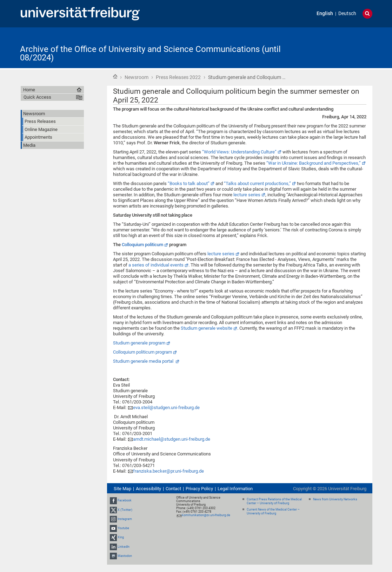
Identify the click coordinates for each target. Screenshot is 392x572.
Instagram (125, 519)
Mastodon (125, 556)
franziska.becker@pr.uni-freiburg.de (168, 471)
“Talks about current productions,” (257, 183)
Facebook (125, 501)
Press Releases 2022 (178, 77)
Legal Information (235, 489)
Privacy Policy (199, 489)
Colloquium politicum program (142, 352)
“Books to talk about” (189, 183)
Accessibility (148, 489)
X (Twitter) (125, 510)
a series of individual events (156, 265)
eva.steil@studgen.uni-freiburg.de (166, 407)
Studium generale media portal (144, 361)
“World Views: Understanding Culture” (239, 152)
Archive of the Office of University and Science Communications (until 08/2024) (150, 53)
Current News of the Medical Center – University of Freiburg (273, 511)
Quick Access (37, 97)
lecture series (247, 195)
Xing (121, 537)
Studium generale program (139, 343)
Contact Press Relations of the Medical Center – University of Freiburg (274, 501)
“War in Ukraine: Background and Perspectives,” (314, 163)
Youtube (123, 528)
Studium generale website (207, 328)
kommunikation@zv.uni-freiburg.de (206, 515)
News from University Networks (335, 499)
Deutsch (347, 14)
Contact (173, 489)
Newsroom (137, 77)
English (325, 14)
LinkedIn (124, 547)
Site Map (122, 489)
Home (115, 77)
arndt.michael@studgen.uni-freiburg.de (172, 439)
